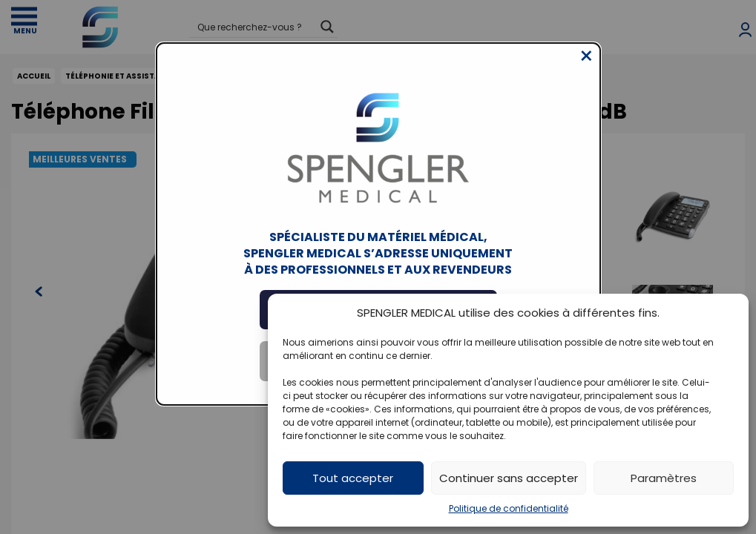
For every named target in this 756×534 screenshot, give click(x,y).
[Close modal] (586, 67)
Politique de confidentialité (509, 508)
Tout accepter (353, 478)
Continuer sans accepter (509, 478)
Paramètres (664, 478)
